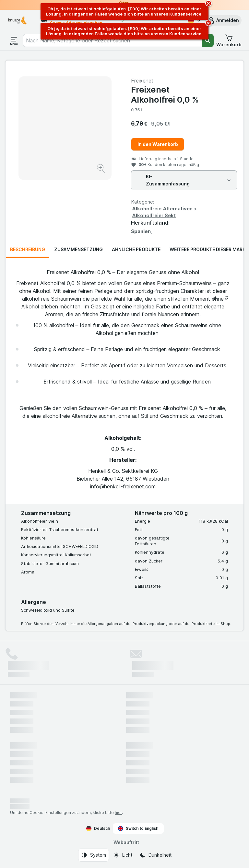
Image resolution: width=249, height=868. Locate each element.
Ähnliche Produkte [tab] (136, 249)
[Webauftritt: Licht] (123, 855)
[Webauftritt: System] (94, 855)
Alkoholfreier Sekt (154, 215)
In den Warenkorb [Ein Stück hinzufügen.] (158, 144)
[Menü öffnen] (14, 40)
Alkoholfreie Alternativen (162, 209)
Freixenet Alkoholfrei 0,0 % (165, 95)
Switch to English (138, 829)
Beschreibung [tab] (28, 249)
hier (118, 812)
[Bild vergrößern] (102, 169)
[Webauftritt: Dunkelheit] (155, 855)
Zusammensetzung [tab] (78, 249)
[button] (223, 20)
